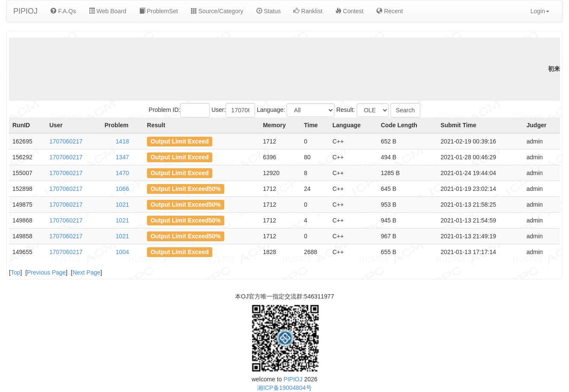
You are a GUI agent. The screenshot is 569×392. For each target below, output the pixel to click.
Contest (349, 11)
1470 (122, 173)
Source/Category (217, 11)
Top (16, 272)
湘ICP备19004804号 (284, 388)
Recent (390, 11)
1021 (122, 205)
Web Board (108, 11)
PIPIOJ (25, 11)
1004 (122, 252)
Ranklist (308, 11)
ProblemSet (159, 11)
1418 (122, 141)
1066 (122, 189)
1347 (122, 157)
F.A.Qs (63, 11)
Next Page (87, 272)
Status (269, 11)
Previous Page (46, 272)
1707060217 (66, 141)
